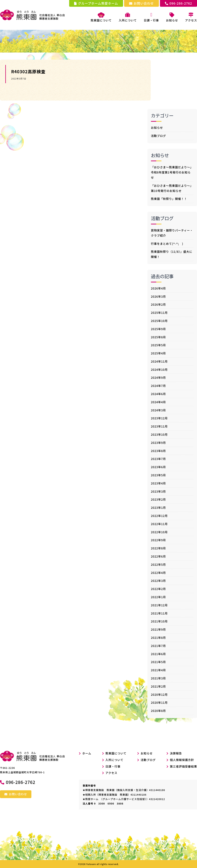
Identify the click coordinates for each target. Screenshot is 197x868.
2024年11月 (159, 361)
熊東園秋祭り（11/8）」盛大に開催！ (172, 254)
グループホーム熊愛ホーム (96, 3)
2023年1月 (158, 507)
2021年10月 (159, 621)
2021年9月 (158, 629)
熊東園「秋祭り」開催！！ (169, 199)
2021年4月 (158, 670)
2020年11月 (159, 702)
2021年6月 (158, 654)
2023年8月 (158, 451)
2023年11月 (159, 426)
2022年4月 (158, 572)
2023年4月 (158, 483)
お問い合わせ (141, 3)
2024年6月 (158, 394)
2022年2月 (158, 589)
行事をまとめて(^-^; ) (167, 243)
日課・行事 (113, 766)
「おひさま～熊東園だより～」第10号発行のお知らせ (172, 188)
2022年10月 (159, 532)
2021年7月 (158, 646)
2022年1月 (158, 597)
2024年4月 (158, 402)
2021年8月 (158, 637)
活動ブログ (158, 136)
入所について (115, 760)
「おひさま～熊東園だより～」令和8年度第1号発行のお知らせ (172, 172)
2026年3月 (158, 296)
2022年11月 (159, 524)
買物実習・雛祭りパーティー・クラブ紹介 (172, 233)
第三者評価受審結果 (183, 766)
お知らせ (157, 127)
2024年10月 (159, 369)
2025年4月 (158, 353)
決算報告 (176, 753)
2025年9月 (158, 329)
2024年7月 (158, 385)
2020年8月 (158, 710)
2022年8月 (158, 548)
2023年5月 (158, 475)
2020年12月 (159, 694)
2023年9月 (158, 442)
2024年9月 (158, 377)
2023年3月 (158, 491)
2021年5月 (158, 662)
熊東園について (101, 17)
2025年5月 (158, 345)
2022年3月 (158, 581)
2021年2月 (158, 686)
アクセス (111, 773)
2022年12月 (159, 516)
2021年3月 (158, 678)
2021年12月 (159, 605)
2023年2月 (158, 499)
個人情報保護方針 (182, 760)
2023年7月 (158, 459)
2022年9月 (158, 540)
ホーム (85, 753)
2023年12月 (159, 418)
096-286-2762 (178, 3)
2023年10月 (159, 434)
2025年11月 (159, 312)
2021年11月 (159, 613)
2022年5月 (158, 564)
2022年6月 (158, 556)
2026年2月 (158, 304)
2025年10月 (159, 321)
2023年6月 (158, 467)
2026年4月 (158, 288)
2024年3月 (158, 410)
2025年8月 (158, 337)
